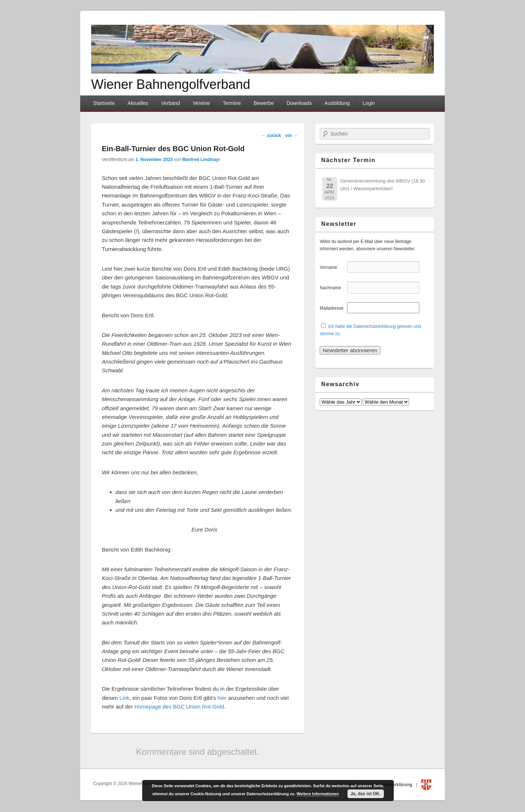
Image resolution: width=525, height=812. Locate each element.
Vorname (333, 267)
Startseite (104, 103)
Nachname (333, 288)
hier (222, 698)
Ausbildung (337, 103)
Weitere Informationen (318, 794)
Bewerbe (264, 103)
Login (369, 103)
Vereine (201, 103)
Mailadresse (333, 308)
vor (291, 136)
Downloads (299, 103)
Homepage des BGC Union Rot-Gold (179, 707)
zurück (271, 136)
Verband (170, 103)
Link (125, 698)
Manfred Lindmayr (201, 160)
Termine (232, 103)
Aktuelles (138, 103)
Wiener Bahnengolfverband (171, 84)
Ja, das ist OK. (365, 794)
